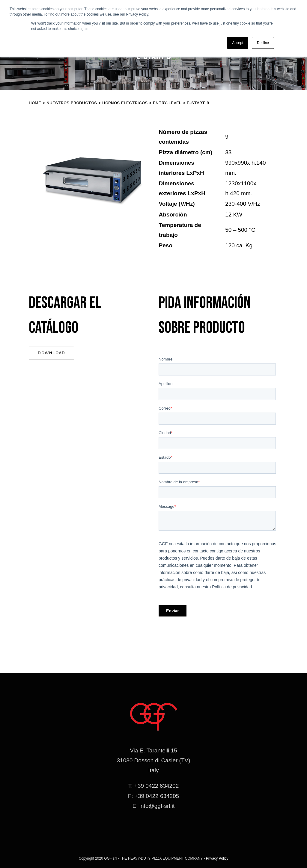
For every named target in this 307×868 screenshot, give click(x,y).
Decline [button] (263, 43)
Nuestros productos (72, 103)
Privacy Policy (217, 858)
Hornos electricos (125, 103)
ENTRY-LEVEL (167, 103)
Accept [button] (238, 43)
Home (35, 103)
